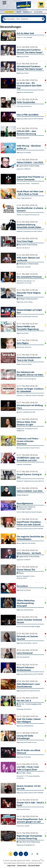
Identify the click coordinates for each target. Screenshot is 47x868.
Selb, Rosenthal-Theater (23, 809)
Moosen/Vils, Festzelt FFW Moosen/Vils (28, 215)
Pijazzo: (20, 573)
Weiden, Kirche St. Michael (24, 364)
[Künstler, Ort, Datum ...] (24, 19)
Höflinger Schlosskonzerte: (27, 299)
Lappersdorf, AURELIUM (24, 169)
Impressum (11, 866)
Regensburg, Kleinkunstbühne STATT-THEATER (30, 119)
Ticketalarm (28, 12)
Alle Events (10, 12)
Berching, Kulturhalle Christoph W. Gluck (28, 448)
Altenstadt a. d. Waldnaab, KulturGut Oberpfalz (30, 395)
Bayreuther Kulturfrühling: (27, 245)
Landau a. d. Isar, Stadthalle (24, 37)
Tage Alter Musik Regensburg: (28, 842)
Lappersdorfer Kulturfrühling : (28, 166)
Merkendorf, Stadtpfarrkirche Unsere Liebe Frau (30, 481)
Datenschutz (22, 866)
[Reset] (43, 19)
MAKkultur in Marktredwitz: (28, 264)
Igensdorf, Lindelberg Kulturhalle (26, 412)
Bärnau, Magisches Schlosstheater (26, 543)
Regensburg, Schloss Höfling (25, 302)
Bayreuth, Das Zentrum (23, 248)
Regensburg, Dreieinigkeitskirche (26, 845)
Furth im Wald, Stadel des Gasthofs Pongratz (29, 512)
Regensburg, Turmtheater (24, 152)
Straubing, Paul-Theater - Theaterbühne (28, 183)
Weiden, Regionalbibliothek (24, 198)
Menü (4, 3)
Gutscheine (38, 12)
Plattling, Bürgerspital (22, 495)
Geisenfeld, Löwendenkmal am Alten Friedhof (29, 231)
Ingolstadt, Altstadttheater (24, 464)
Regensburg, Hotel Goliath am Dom (27, 742)
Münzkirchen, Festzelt (23, 826)
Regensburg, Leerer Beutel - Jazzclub (27, 643)
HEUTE (19, 12)
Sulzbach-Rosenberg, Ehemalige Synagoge (28, 626)
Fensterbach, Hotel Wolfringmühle (26, 379)
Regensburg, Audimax (23, 56)
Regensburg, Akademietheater (25, 92)
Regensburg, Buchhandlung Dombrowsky (28, 691)
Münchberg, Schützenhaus (24, 106)
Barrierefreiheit (34, 866)
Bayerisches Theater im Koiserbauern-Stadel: (26, 508)
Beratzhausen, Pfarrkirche (24, 347)
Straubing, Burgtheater (23, 138)
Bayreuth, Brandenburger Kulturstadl (27, 316)
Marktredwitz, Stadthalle (24, 267)
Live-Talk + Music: (24, 773)
